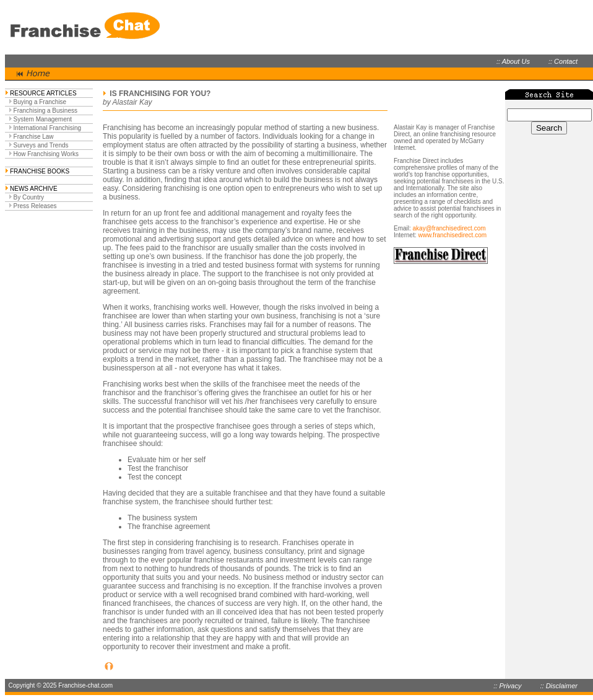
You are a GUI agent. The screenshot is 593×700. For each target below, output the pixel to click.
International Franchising (48, 128)
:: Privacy (507, 686)
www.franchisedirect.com (452, 235)
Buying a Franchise (40, 102)
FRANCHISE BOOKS (40, 171)
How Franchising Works (46, 154)
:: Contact (563, 61)
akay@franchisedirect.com (449, 228)
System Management (43, 119)
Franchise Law (34, 137)
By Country (29, 197)
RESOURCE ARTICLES (43, 93)
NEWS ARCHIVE (34, 189)
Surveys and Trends (41, 145)
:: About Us (513, 61)
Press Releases (35, 206)
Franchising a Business (45, 111)
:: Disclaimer (559, 686)
